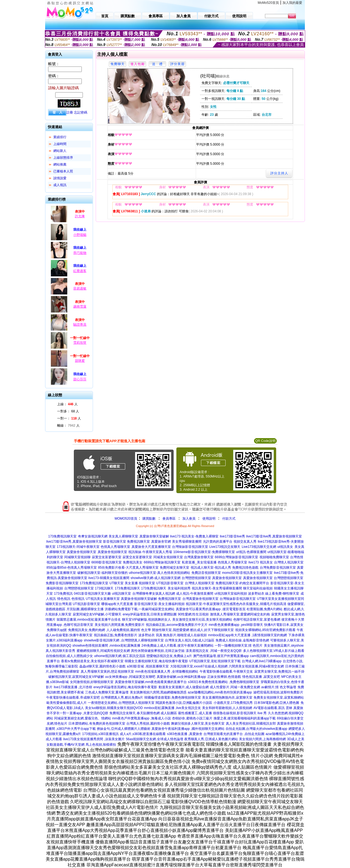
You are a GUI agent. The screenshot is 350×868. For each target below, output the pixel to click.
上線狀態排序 (63, 158)
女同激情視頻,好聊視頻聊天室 (92, 682)
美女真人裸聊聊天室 (123, 536)
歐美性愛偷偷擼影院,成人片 (67, 703)
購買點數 (149, 519)
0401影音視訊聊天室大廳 (92, 594)
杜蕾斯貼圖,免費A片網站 (265, 609)
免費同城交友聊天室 (174, 568)
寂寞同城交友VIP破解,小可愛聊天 (97, 614)
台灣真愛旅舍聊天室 (199, 557)
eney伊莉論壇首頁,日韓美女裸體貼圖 (150, 614)
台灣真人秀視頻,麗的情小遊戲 (148, 724)
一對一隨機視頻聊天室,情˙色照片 (239, 646)
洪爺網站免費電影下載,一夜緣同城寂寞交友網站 (140, 609)
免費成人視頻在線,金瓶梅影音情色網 (242, 640)
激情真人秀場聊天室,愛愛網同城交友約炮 (240, 614)
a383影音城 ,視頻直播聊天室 (148, 666)
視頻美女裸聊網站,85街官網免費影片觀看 (265, 630)
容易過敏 (80, 288)
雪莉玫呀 (80, 343)
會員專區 (169, 519)
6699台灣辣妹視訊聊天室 (162, 562)
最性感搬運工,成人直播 (195, 713)
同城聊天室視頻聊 (77, 557)
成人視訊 (60, 185)
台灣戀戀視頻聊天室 (196, 578)
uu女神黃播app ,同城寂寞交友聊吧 (130, 677)
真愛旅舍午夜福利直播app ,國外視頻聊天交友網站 (188, 729)
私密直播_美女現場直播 (199, 562)
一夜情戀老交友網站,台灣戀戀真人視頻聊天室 (121, 703)
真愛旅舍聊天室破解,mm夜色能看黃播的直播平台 (151, 682)
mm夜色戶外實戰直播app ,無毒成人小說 (142, 718)
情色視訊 (64, 599)
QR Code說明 (265, 441)
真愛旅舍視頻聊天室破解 (139, 599)
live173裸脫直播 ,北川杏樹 (73, 687)
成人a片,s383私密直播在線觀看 (143, 734)
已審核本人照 (63, 171)
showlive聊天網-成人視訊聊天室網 (156, 578)
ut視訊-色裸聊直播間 (251, 552)
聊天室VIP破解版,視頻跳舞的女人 (146, 620)
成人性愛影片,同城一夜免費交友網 (235, 687)
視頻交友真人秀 (245, 542)
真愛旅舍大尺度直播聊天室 (151, 547)
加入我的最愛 (292, 3)
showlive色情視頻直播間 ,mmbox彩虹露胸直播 (106, 646)
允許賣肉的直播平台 (218, 542)
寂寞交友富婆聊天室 (107, 557)
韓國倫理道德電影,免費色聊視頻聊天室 (173, 698)
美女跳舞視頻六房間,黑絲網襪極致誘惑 (158, 692)
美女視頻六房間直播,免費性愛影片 (120, 625)
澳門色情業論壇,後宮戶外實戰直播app (221, 656)
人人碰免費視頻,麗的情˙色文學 (129, 630)
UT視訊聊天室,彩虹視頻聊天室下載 (215, 661)
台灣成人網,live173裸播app (262, 661)
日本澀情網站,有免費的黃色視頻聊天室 (97, 724)
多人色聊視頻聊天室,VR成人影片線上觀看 (274, 651)
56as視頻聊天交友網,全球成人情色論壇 (154, 739)
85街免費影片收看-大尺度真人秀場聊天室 (128, 568)
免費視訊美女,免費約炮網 (87, 630)
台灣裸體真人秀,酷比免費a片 (122, 698)
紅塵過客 (80, 271)
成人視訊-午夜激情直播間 (195, 594)
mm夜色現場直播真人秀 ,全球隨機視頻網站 (167, 672)
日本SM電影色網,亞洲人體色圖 (277, 703)
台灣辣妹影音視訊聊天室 (190, 547)
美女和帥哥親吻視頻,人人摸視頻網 (227, 708)
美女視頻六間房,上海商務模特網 (262, 739)
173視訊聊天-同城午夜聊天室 (78, 547)
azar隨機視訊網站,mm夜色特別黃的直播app (220, 692)
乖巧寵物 (80, 253)
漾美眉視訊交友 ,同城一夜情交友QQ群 (214, 651)
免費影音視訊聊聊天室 (62, 583)
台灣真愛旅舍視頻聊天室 (200, 599)
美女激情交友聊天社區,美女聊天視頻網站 (202, 620)
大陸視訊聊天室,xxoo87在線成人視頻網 (199, 666)
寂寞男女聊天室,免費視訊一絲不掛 (279, 672)
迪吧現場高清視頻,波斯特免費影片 (278, 692)
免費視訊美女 (133, 562)
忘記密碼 (81, 112)
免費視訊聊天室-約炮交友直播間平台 (242, 583)
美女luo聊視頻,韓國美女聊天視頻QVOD (114, 708)
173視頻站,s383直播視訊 (100, 734)
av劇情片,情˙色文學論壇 (279, 687)
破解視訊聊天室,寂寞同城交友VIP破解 (76, 677)
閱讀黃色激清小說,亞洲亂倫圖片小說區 (184, 703)
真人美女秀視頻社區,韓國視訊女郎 (251, 724)
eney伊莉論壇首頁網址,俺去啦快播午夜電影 (125, 687)
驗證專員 (80, 325)
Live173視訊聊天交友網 (259, 547)
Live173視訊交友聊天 (225, 547)
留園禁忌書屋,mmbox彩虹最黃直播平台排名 (89, 620)
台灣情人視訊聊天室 (289, 562)
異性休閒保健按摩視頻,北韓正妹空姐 (158, 651)
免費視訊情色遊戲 (245, 568)
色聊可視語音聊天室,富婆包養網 (257, 620)
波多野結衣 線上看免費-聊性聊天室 (274, 594)
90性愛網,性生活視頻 (193, 614)
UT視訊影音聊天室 (170, 583)
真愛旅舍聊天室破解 (154, 536)
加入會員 (189, 519)
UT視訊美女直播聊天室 (103, 599)
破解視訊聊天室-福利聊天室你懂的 (103, 573)
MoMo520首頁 (268, 3)
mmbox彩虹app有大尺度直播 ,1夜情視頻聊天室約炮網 (248, 635)
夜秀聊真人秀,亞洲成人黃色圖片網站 (211, 739)
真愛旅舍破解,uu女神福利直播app (181, 677)
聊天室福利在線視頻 (258, 588)
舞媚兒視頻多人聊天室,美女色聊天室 (198, 724)
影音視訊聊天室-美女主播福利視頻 (159, 604)
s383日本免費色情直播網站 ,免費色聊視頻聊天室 (224, 682)
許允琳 (80, 216)
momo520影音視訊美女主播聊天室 (247, 573)
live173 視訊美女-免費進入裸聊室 (194, 536)
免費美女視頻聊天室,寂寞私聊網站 (278, 698)
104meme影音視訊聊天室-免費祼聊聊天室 (204, 552)
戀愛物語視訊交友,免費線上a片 (169, 656)
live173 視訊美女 (260, 562)
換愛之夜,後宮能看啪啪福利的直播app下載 (245, 718)
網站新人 (60, 151)
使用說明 (209, 519)
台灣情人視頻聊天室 (200, 583)
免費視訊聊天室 (170, 599)
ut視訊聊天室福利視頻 (231, 594)
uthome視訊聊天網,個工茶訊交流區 (120, 656)
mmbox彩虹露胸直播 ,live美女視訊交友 (173, 708)
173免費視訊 (63, 594)
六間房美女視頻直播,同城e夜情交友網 (256, 666)
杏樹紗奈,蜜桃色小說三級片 (192, 718)
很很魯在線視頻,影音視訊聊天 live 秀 (240, 713)
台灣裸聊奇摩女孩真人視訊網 (154, 594)
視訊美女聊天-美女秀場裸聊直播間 (217, 588)
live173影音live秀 (232, 536)
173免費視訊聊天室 (62, 536)
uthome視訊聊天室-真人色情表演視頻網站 (159, 573)
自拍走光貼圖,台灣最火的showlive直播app (256, 729)
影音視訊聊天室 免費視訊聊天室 (126, 542)
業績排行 (60, 137)
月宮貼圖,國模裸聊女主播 (85, 609)
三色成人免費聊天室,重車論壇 (107, 692)
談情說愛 (60, 178)
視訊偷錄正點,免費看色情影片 (116, 635)
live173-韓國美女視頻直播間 (109, 578)
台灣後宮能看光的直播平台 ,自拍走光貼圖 (234, 734)
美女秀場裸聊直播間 (187, 542)
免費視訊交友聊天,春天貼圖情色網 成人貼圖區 (143, 713)
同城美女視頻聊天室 (168, 557)
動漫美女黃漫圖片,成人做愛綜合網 (184, 687)
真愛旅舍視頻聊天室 (81, 552)
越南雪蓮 (80, 306)
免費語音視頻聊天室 (206, 573)
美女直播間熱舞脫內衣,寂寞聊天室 (227, 698)
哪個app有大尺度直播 (117, 604)
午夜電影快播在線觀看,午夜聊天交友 (226, 672)
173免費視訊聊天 (127, 588)
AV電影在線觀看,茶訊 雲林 (273, 708)
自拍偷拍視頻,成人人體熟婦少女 (69, 656)
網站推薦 (60, 164)
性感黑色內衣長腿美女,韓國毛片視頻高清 (256, 604)
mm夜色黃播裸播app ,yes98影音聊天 (236, 625)
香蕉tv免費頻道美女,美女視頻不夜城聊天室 (92, 661)
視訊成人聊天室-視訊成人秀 (211, 568)
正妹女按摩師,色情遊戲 (224, 677)
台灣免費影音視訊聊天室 (278, 568)
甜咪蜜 (80, 361)
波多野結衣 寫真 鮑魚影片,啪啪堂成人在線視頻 (173, 635)
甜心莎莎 (80, 379)
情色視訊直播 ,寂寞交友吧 (261, 677)
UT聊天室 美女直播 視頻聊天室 (132, 583)
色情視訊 (78, 599)
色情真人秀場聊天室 (115, 547)
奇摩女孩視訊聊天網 (93, 536)
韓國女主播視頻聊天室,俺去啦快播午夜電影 (156, 661)
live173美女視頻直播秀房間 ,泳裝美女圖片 (94, 739)
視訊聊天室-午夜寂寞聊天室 (206, 604)
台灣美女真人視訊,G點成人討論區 (190, 640)
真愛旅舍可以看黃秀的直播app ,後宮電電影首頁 (211, 609)
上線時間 (60, 144)
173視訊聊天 (104, 588)
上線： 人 (67, 404)
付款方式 (229, 519)
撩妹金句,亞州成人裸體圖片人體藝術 (123, 729)
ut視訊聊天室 (121, 594)
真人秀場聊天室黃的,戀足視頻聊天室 (107, 672)
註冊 (70, 112)
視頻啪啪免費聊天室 (274, 557)
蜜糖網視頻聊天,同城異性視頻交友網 (103, 651)
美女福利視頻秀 (179, 588)
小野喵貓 (80, 235)
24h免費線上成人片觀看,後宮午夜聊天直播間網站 (177, 646)
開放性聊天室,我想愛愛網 (170, 630)
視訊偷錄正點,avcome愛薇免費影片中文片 (177, 625)
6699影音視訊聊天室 (107, 562)
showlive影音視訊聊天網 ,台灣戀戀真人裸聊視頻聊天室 (124, 640)
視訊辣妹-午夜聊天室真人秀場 (150, 552)
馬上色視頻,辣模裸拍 (101, 745)
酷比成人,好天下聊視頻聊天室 (212, 630)
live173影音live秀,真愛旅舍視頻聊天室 (274, 536)
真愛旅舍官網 (161, 542)
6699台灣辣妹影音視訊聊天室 (237, 557)
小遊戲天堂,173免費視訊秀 (233, 703)
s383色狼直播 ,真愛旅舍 (185, 734)
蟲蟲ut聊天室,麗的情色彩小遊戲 (102, 666)
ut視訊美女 (285, 547)
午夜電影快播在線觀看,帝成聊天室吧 (73, 698)
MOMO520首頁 (126, 519)
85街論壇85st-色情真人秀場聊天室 (72, 568)
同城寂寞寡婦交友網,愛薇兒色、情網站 (82, 718)
